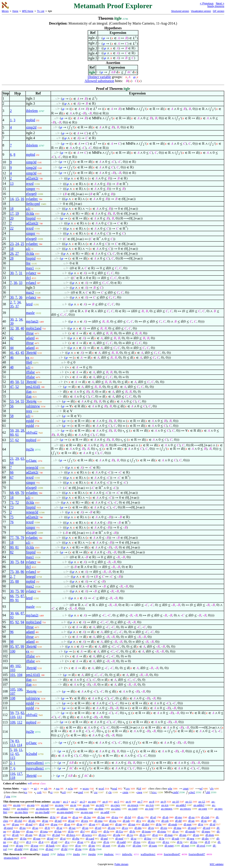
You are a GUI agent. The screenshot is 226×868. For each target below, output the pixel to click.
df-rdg (117, 835)
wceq (86, 788)
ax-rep (17, 805)
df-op (92, 824)
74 (12, 741)
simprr (31, 189)
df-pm (183, 835)
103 (13, 670)
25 (22, 244)
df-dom (210, 835)
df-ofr (15, 835)
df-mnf (119, 838)
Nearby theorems (216, 6)
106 (20, 689)
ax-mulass (81, 809)
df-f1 (94, 831)
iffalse (30, 372)
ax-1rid (149, 809)
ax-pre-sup (87, 812)
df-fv (132, 831)
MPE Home (28, 11)
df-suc (30, 831)
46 (12, 357)
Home (15, 11)
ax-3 (82, 802)
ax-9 (163, 802)
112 (20, 722)
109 (13, 722)
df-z (67, 842)
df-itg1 (34, 849)
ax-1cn (150, 805)
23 (12, 244)
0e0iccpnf (33, 204)
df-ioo (137, 842)
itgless (61, 854)
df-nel (58, 821)
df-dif (179, 821)
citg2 (192, 792)
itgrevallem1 (35, 763)
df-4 (41, 842)
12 (12, 754)
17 (12, 213)
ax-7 (140, 802)
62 (17, 440)
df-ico (152, 842)
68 (12, 493)
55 (22, 401)
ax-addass (62, 809)
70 (22, 493)
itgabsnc (109, 854)
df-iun (132, 824)
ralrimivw (33, 406)
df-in (204, 821)
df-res (164, 828)
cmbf (176, 792)
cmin (125, 792)
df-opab (173, 824)
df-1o (130, 835)
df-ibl (64, 849)
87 (22, 596)
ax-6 (128, 802)
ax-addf (105, 812)
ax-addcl (181, 805)
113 (12, 745)
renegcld (32, 467)
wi (35, 788)
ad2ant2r (32, 178)
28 (12, 258)
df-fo (106, 831)
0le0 (29, 362)
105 (13, 689)
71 (12, 502)
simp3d (31, 162)
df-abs (121, 846)
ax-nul (45, 805)
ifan (29, 392)
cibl (208, 792)
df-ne (45, 821)
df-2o (143, 835)
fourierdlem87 (197, 854)
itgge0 (45, 854)
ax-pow (59, 805)
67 (12, 477)
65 (17, 754)
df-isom (146, 831)
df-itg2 (49, 849)
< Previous (207, 3)
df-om (29, 835)
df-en (196, 835)
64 (12, 463)
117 (20, 774)
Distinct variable (99, 77)
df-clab (205, 817)
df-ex (140, 817)
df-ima (178, 828)
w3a (70, 788)
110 (12, 717)
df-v (139, 821)
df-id (212, 824)
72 (17, 502)
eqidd (30, 421)
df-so (35, 828)
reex (29, 411)
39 (12, 323)
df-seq (20, 846)
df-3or (87, 817)
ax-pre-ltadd (42, 812)
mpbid (31, 120)
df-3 (28, 842)
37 (17, 306)
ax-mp (56, 802)
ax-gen (92, 802)
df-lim (16, 831)
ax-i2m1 (116, 809)
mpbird (31, 440)
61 (17, 434)
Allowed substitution (99, 81)
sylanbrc (32, 199)
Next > (220, 3)
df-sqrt (106, 846)
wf (201, 788)
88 (17, 581)
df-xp (85, 828)
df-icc (166, 842)
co (26, 792)
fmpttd (31, 218)
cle (110, 792)
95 (12, 646)
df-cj (65, 846)
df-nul (29, 824)
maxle (30, 313)
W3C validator (217, 864)
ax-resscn (133, 805)
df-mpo (206, 831)
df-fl (207, 842)
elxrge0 (31, 194)
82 (12, 552)
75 (12, 517)
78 (17, 538)
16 (22, 199)
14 (12, 199)
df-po (23, 828)
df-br (159, 824)
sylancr (31, 273)
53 (12, 401)
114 (20, 745)
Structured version (180, 11)
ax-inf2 (100, 805)
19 (17, 213)
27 (17, 253)
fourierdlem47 (172, 854)
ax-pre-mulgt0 (65, 812)
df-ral (71, 821)
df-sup (37, 838)
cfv (212, 788)
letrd (29, 304)
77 (12, 538)
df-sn (67, 824)
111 (20, 717)
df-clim (137, 846)
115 (12, 758)
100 (13, 651)
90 (22, 591)
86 (22, 572)
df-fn (71, 831)
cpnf (80, 792)
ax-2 (74, 802)
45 (22, 353)
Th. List (41, 11)
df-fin (23, 838)
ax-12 (202, 802)
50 (17, 382)
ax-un (86, 805)
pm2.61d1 (33, 387)
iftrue (30, 333)
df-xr (134, 838)
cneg (139, 792)
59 (12, 430)
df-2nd (56, 835)
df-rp (106, 842)
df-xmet (169, 846)
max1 (30, 268)
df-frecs (71, 835)
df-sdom (8, 838)
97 (17, 646)
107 (13, 693)
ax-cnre (203, 809)
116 (12, 774)
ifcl (28, 278)
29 (17, 459)
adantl (30, 338)
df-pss (15, 824)
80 (12, 547)
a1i (28, 209)
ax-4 (105, 802)
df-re (78, 846)
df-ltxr (148, 838)
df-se (59, 828)
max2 (30, 292)
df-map (169, 835)
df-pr (79, 824)
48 (12, 367)
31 (21, 273)
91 (17, 600)
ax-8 (152, 802)
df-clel (18, 821)
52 (17, 387)
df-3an (101, 817)
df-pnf (104, 838)
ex (28, 357)
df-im (92, 846)
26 (12, 253)
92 (17, 622)
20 (12, 218)
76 (12, 522)
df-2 (16, 842)
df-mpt (187, 824)
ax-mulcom (42, 809)
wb (46, 788)
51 (22, 382)
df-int (118, 824)
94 (22, 622)
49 (12, 382)
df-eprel (8, 828)
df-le (162, 838)
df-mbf (18, 849)
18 (12, 209)
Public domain (121, 864)
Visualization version (201, 11)
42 (12, 338)
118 (12, 778)
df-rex (85, 821)
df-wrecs (87, 835)
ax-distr (99, 809)
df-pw (54, 824)
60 (12, 434)
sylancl (31, 283)
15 (17, 199)
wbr (170, 788)
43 (17, 353)
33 (21, 283)
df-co (125, 828)
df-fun (58, 831)
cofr (39, 792)
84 (22, 562)
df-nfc (32, 821)
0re (28, 263)
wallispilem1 (148, 854)
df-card (90, 838)
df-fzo (194, 842)
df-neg (190, 838)
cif (140, 788)
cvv (128, 788)
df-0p (92, 849)
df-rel (98, 828)
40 (22, 328)
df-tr (201, 824)
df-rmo (99, 821)
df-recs (102, 835)
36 (21, 297)
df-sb (165, 817)
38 (17, 328)
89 (12, 600)
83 (17, 741)
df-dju (76, 838)
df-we (72, 828)
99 (22, 646)
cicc (154, 792)
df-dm (138, 828)
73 (12, 507)
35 (12, 306)
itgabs (76, 854)
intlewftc (127, 854)
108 (13, 698)
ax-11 (189, 802)
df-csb (165, 821)
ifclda (30, 213)
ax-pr (73, 805)
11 (20, 750)
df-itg (78, 849)
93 (12, 617)
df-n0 (54, 842)
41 (12, 353)
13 (12, 184)
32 (12, 328)
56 (12, 406)
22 (12, 228)
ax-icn (165, 805)
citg (8, 796)
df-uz (80, 842)
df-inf (50, 838)
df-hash (50, 846)
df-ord (206, 828)
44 (12, 348)
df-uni (105, 824)
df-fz (180, 842)
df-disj (145, 824)
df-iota (44, 831)
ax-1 (66, 802)
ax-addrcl (199, 805)
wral (114, 788)
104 (20, 675)
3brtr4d (31, 353)
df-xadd (121, 842)
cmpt (186, 788)
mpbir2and (34, 328)
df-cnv (111, 828)
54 (17, 401)
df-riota (162, 831)
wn (25, 788)
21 (12, 459)
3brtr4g (31, 401)
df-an (64, 817)
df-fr (47, 828)
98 (12, 642)
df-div (205, 838)
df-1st (42, 835)
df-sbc (151, 821)
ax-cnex (115, 805)
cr (51, 792)
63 (22, 459)
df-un (191, 821)
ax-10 (176, 802)
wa (58, 788)
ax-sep (31, 805)
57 (12, 440)
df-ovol (201, 846)
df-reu (113, 821)
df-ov (175, 831)
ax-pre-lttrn (21, 812)
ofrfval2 (32, 432)
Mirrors (5, 11)
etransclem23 (11, 858)
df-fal (128, 817)
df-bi (53, 817)
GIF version (218, 11)
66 (12, 472)
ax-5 (117, 802)
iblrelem (32, 111)
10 (15, 750)
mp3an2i (32, 321)
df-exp (34, 846)
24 (17, 244)
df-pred (192, 828)
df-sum (153, 846)
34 (19, 302)
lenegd (31, 576)
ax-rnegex (167, 809)
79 (22, 538)
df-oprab (190, 831)
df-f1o (119, 831)
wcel (101, 788)
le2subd (32, 754)
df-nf (153, 817)
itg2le (30, 449)
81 (17, 547)
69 (17, 493)
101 (13, 675)
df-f (83, 831)
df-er (155, 835)
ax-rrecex (186, 809)
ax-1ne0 (133, 809)
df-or (75, 817)
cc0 (64, 792)
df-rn (151, 828)
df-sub (175, 838)
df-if (42, 824)
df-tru (115, 817)
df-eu (191, 817)
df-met (185, 846)
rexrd (30, 184)
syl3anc (31, 461)
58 (12, 416)
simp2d (31, 127)
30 (12, 273)
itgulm (92, 854)
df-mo (178, 817)
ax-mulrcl (23, 809)
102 (18, 666)
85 (12, 622)
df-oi (63, 838)
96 (12, 632)
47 (12, 387)
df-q (93, 842)
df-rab (126, 821)
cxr (96, 792)
